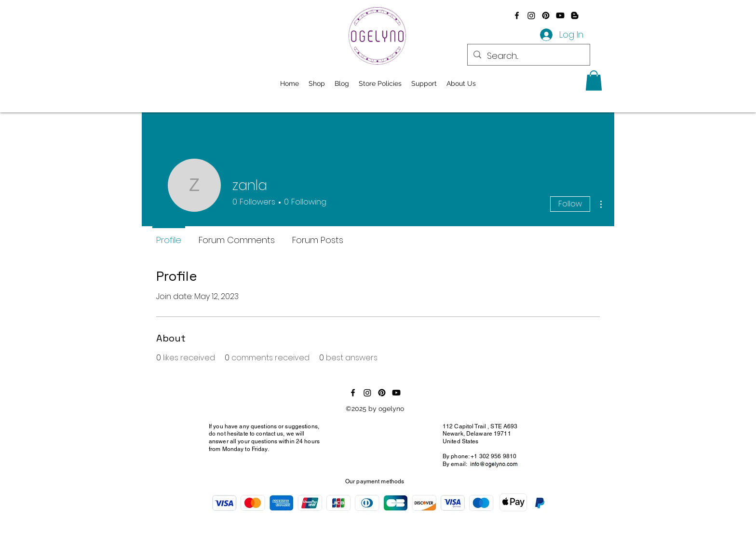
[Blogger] (575, 15)
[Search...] (528, 56)
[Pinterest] (546, 15)
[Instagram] (531, 15)
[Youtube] (560, 15)
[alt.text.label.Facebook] (517, 15)
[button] (594, 81)
